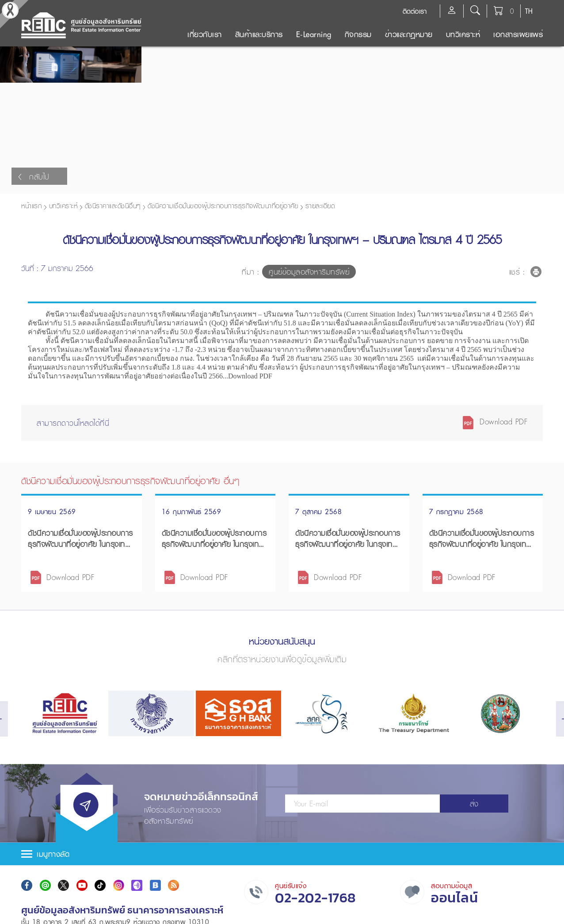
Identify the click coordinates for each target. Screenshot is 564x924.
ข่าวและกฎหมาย (409, 34)
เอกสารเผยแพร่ (518, 34)
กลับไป (34, 174)
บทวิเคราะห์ (463, 34)
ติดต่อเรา (415, 11)
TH (529, 11)
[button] (282, 852)
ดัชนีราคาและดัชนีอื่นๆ (113, 203)
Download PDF (495, 419)
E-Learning (314, 34)
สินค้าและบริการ (259, 34)
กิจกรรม (358, 34)
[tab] (282, 852)
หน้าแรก (31, 203)
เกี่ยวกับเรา (205, 34)
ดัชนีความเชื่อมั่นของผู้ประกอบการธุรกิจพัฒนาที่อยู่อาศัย (223, 203)
